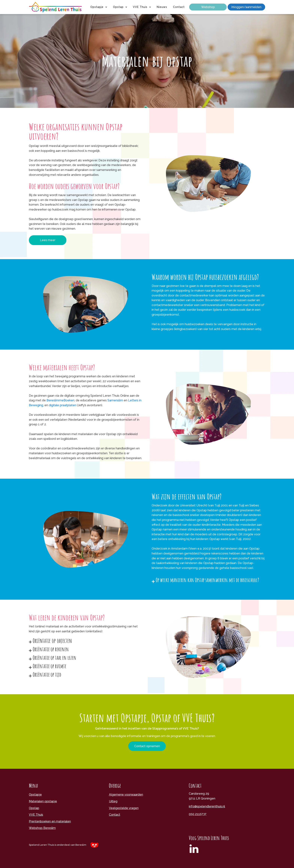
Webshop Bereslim (42, 828)
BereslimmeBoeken (60, 400)
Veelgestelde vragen (124, 808)
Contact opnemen (147, 746)
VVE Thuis (142, 7)
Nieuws (162, 7)
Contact (179, 7)
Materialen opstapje (43, 801)
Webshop (208, 7)
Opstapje (99, 7)
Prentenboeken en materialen (50, 821)
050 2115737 (198, 814)
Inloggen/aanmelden (246, 7)
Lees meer (48, 240)
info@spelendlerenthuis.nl (207, 806)
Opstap (120, 7)
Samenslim (116, 400)
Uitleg (113, 801)
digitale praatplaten (62, 405)
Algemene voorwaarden (126, 795)
